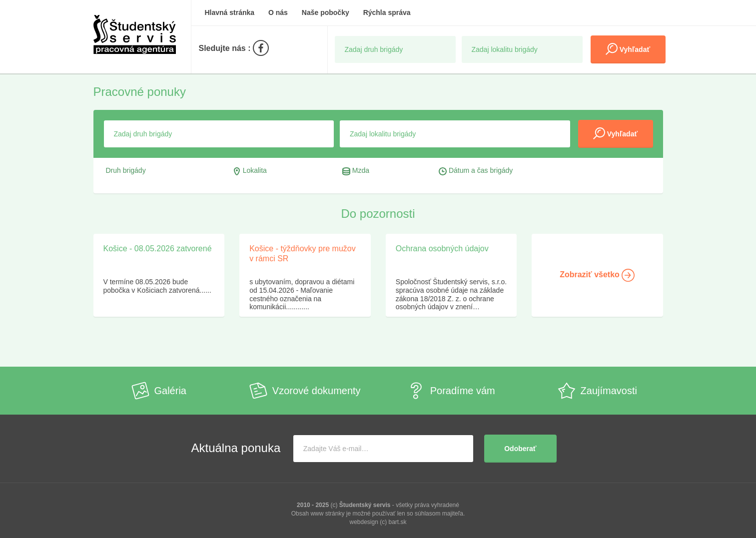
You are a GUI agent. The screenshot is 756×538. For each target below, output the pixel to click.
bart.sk (398, 522)
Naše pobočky (326, 12)
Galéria (159, 391)
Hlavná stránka (230, 12)
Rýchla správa (387, 12)
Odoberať (520, 449)
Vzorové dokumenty (305, 391)
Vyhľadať (628, 49)
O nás (278, 12)
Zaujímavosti (597, 391)
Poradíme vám (451, 391)
